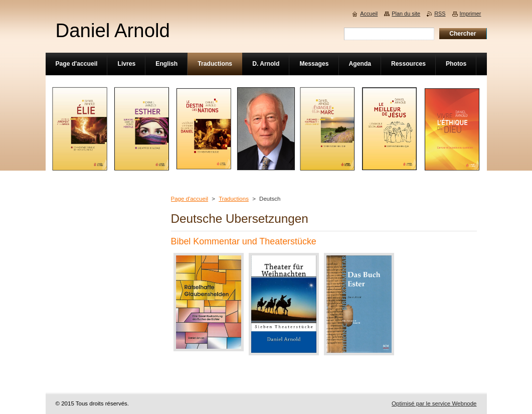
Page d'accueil (190, 199)
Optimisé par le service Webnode (434, 403)
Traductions (234, 199)
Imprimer (471, 14)
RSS (440, 14)
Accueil (369, 14)
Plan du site (406, 14)
